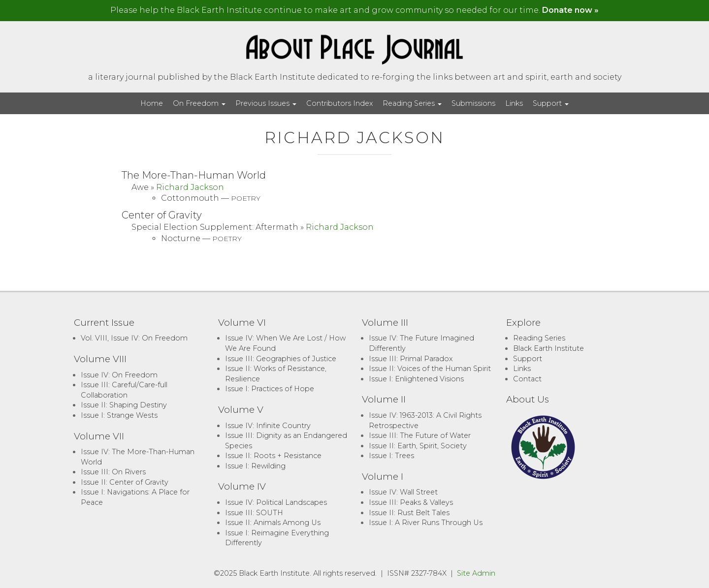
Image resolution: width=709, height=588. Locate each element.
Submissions (473, 103)
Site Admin (476, 573)
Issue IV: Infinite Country (268, 426)
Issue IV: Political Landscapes (276, 502)
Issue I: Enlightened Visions (416, 379)
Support (551, 103)
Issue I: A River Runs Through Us (426, 523)
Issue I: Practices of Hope (270, 389)
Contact (527, 379)
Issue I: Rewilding (255, 466)
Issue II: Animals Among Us (273, 523)
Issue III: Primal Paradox (411, 359)
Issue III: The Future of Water (420, 435)
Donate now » (570, 10)
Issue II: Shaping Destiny (124, 405)
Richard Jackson (190, 187)
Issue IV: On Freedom (119, 375)
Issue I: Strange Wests (119, 415)
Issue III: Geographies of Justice (281, 359)
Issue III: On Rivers (113, 472)
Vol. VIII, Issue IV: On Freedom (134, 338)
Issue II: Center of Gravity (125, 482)
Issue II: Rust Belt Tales (409, 513)
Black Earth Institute (548, 348)
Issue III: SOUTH (254, 513)
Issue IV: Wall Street (403, 492)
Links (514, 103)
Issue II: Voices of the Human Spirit (430, 369)
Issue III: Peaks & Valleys (411, 502)
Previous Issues (266, 103)
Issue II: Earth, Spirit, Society (418, 446)
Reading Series (412, 103)
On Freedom (199, 103)
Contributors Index (339, 103)
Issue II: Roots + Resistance (273, 456)
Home (152, 103)
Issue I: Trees (391, 456)
